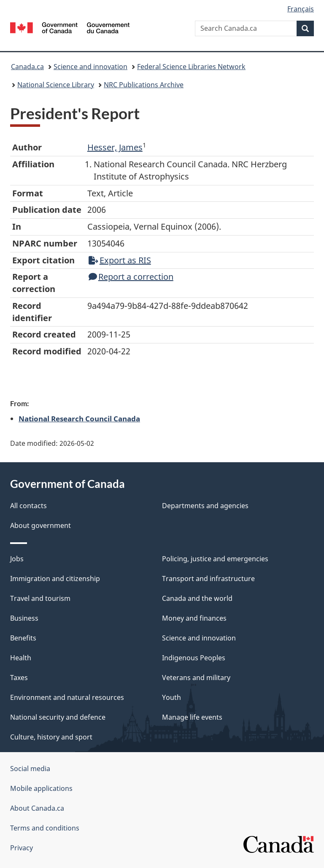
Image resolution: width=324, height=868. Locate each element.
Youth (171, 697)
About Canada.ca (37, 808)
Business (24, 618)
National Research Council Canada (79, 418)
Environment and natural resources (67, 697)
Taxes (19, 678)
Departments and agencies (205, 506)
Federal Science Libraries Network (191, 67)
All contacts (28, 506)
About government (40, 525)
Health (21, 658)
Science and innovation (90, 67)
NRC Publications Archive (144, 85)
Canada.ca (27, 67)
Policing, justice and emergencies (215, 559)
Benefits (23, 638)
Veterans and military (196, 678)
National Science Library (56, 85)
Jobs (17, 559)
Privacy (22, 848)
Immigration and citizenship (55, 579)
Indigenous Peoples (194, 658)
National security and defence (58, 717)
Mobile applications (41, 788)
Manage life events (192, 717)
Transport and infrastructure (208, 579)
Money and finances (194, 618)
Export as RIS (120, 260)
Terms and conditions (45, 828)
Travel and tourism (40, 598)
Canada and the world (197, 598)
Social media (30, 769)
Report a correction (131, 277)
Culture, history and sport (51, 737)
